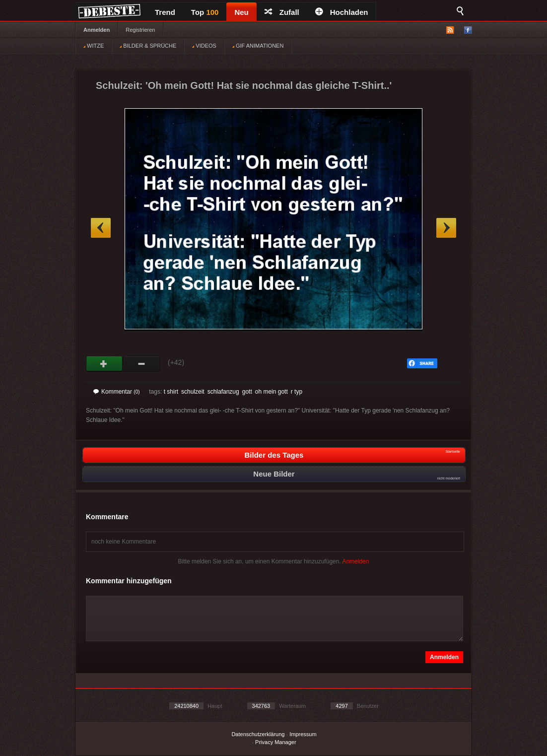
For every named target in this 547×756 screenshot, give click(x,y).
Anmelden (97, 30)
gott (247, 392)
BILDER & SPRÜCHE (148, 46)
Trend (165, 12)
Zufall (282, 12)
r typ (297, 392)
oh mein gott (272, 392)
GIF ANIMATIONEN (258, 46)
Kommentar (117, 392)
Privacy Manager (276, 742)
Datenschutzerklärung (258, 734)
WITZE (94, 46)
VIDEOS (204, 46)
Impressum (303, 734)
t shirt (171, 392)
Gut (104, 364)
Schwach (142, 364)
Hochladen (342, 12)
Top (205, 12)
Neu (241, 12)
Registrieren (140, 30)
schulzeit (193, 392)
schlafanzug (223, 392)
